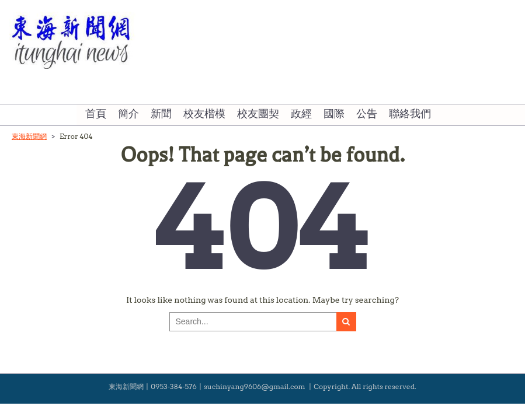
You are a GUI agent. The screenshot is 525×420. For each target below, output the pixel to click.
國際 (334, 114)
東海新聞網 (29, 136)
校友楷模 (204, 114)
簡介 (128, 114)
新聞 (161, 114)
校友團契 (258, 114)
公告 (367, 114)
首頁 (96, 114)
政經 (301, 114)
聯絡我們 (410, 114)
